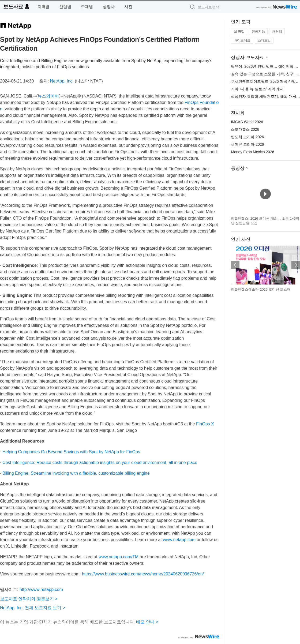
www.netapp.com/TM (119, 557)
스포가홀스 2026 (245, 129)
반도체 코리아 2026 (247, 137)
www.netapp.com (179, 540)
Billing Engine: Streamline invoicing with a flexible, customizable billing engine (76, 473)
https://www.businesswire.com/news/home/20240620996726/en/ (143, 574)
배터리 (277, 31)
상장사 (109, 7)
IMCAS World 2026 (247, 122)
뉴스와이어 (48, 96)
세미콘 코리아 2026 (247, 144)
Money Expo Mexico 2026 (252, 152)
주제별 (87, 7)
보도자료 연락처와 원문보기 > (29, 599)
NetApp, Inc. (62, 81)
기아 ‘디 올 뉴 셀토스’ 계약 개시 (257, 89)
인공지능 (258, 31)
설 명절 (239, 31)
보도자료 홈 (16, 7)
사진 (128, 7)
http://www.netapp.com (41, 589)
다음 (296, 265)
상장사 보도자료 (247, 57)
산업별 (65, 7)
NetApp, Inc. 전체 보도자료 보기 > (33, 608)
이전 (235, 265)
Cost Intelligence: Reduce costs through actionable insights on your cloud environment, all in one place (100, 463)
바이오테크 (242, 40)
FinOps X (205, 424)
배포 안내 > (147, 622)
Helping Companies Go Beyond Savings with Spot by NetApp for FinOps (71, 452)
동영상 (238, 168)
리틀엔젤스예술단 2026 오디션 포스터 (261, 289)
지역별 (44, 7)
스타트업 (264, 40)
